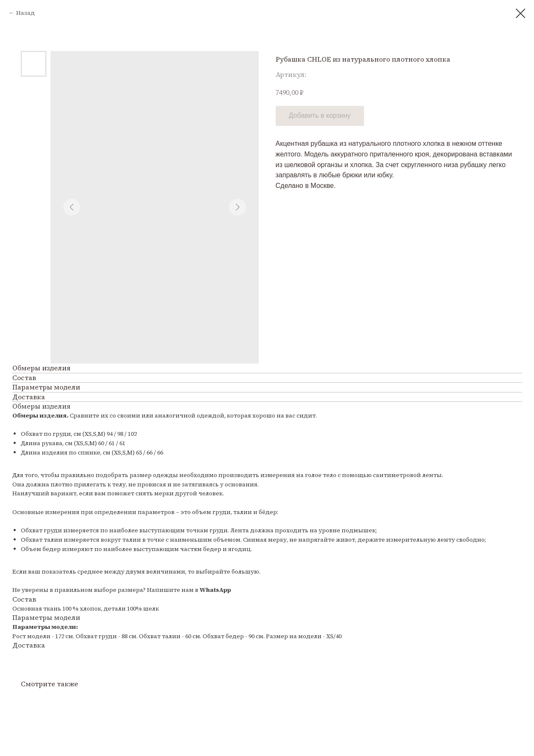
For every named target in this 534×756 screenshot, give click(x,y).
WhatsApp (215, 590)
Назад (25, 13)
